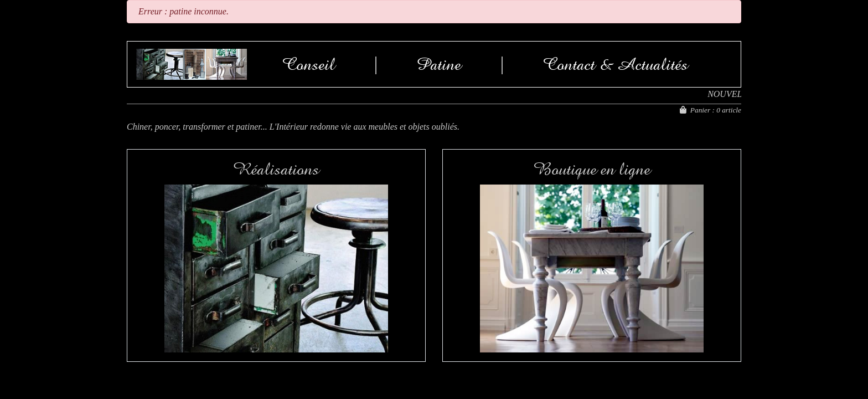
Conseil (309, 64)
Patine (439, 64)
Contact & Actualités (616, 64)
